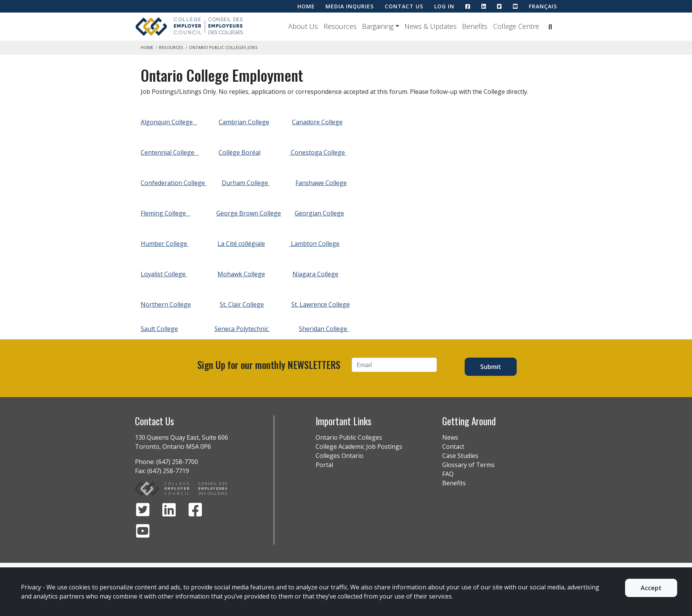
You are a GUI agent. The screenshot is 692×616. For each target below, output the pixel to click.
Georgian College (319, 213)
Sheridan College (324, 329)
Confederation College (174, 183)
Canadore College (317, 122)
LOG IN (444, 6)
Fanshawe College (321, 183)
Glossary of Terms (468, 465)
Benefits (475, 26)
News (450, 437)
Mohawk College (241, 274)
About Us (303, 26)
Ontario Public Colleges (349, 437)
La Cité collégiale (241, 244)
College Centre (516, 26)
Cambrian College (244, 122)
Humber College (165, 244)
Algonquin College (169, 122)
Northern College (166, 304)
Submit (491, 367)
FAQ (448, 474)
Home (147, 47)
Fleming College (166, 213)
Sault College (159, 329)
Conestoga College (318, 152)
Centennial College (170, 152)
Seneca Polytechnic (242, 329)
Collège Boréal (240, 152)
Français (543, 6)
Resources (340, 26)
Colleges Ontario (340, 456)
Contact (453, 447)
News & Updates (431, 26)
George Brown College (249, 213)
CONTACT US (404, 6)
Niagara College (315, 274)
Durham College (246, 183)
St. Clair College (242, 304)
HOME (306, 6)
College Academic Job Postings (359, 447)
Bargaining (378, 26)
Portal (324, 465)
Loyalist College (164, 274)
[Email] (394, 365)
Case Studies (460, 456)
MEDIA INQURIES (350, 6)
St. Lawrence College (321, 304)
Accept (651, 588)
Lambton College (314, 244)
